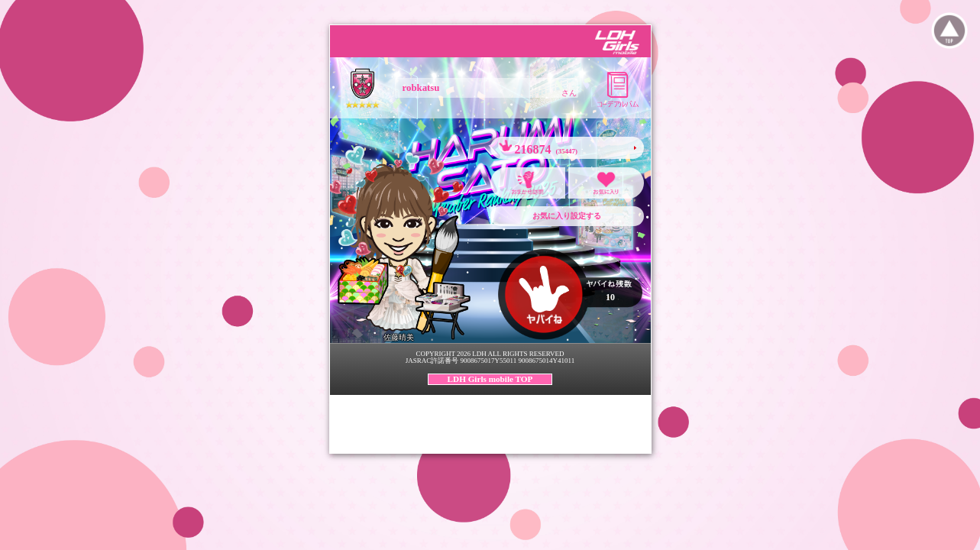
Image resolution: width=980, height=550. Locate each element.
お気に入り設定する (567, 216)
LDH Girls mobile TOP (490, 379)
